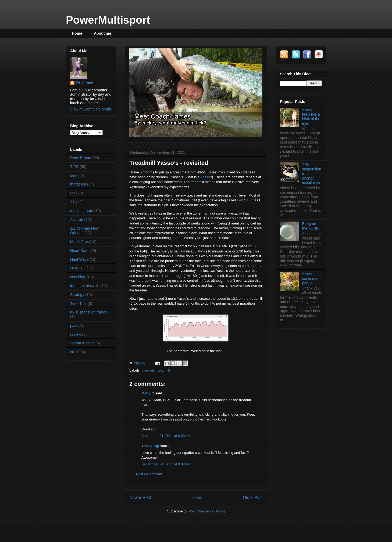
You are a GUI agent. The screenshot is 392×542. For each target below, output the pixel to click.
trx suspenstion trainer (89, 312)
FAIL (240, 200)
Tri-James (84, 83)
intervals (148, 370)
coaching (78, 277)
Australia (77, 220)
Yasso (205, 177)
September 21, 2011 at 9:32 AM (166, 464)
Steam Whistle (82, 343)
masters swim (82, 211)
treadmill (163, 370)
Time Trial (78, 304)
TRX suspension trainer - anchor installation (312, 174)
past (74, 326)
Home (77, 33)
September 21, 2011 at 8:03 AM (166, 436)
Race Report (81, 158)
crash (75, 352)
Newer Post (140, 498)
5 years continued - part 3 (311, 279)
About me (103, 33)
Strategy (77, 295)
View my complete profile (91, 109)
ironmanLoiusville (85, 286)
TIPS (74, 167)
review (76, 334)
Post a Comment (149, 474)
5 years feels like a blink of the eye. (311, 117)
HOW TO (78, 268)
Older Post (253, 498)
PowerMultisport (108, 20)
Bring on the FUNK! (311, 226)
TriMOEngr (150, 446)
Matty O (148, 393)
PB (73, 193)
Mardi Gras (79, 242)
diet (73, 176)
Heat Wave (79, 259)
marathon (78, 184)
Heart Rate (79, 251)
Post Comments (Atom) (207, 511)
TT (72, 202)
